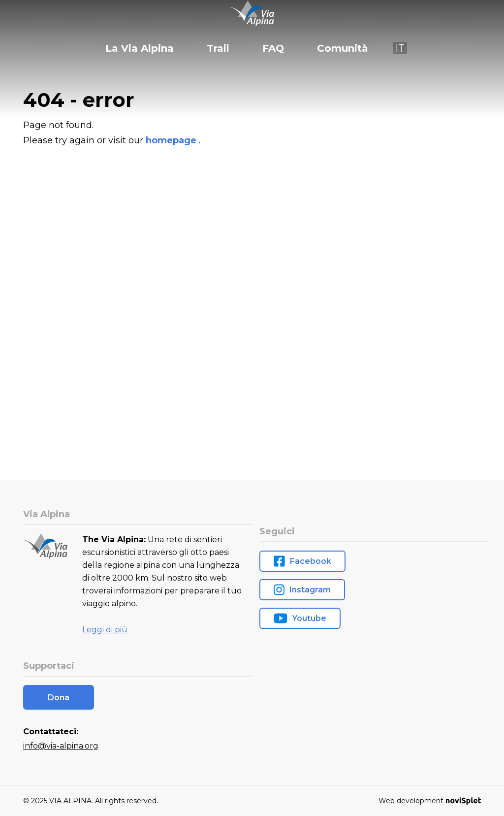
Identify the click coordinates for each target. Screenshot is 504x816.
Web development (430, 801)
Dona (59, 698)
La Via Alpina (140, 48)
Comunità (343, 48)
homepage (172, 140)
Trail (218, 48)
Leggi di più (105, 630)
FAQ (273, 48)
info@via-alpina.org (61, 746)
